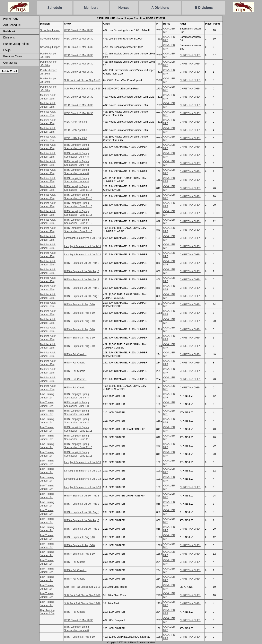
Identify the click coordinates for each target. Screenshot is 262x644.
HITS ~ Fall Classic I (75, 354)
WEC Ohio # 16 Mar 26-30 (78, 30)
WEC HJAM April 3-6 (75, 122)
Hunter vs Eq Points (16, 44)
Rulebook (9, 31)
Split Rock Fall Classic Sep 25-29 (82, 80)
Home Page (11, 19)
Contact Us (10, 63)
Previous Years (13, 56)
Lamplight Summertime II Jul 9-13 (82, 238)
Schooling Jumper (50, 30)
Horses (124, 8)
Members (91, 8)
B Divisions (204, 8)
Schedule (55, 8)
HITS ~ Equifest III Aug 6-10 (79, 305)
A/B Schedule (12, 25)
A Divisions (160, 8)
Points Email (9, 71)
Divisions (9, 37)
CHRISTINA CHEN (190, 55)
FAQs (7, 50)
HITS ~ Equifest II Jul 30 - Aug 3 (82, 263)
